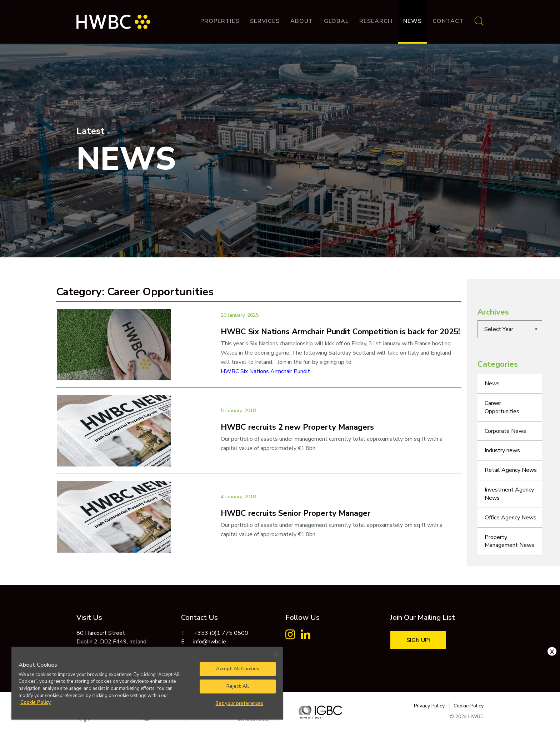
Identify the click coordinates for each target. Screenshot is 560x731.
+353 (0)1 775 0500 (221, 633)
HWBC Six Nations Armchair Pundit (265, 371)
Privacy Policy (429, 706)
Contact (448, 21)
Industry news (502, 450)
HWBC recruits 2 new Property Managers (297, 427)
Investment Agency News (509, 494)
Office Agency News (511, 518)
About (302, 21)
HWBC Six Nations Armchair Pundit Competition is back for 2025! (340, 332)
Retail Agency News (511, 470)
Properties (220, 21)
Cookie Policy (469, 706)
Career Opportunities (502, 407)
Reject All (238, 686)
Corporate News (505, 431)
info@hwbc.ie (210, 642)
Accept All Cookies (238, 669)
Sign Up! (418, 640)
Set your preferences (240, 703)
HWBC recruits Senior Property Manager (296, 513)
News (412, 21)
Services (265, 21)
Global (336, 21)
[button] (510, 329)
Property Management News (509, 541)
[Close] (276, 655)
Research (376, 21)
